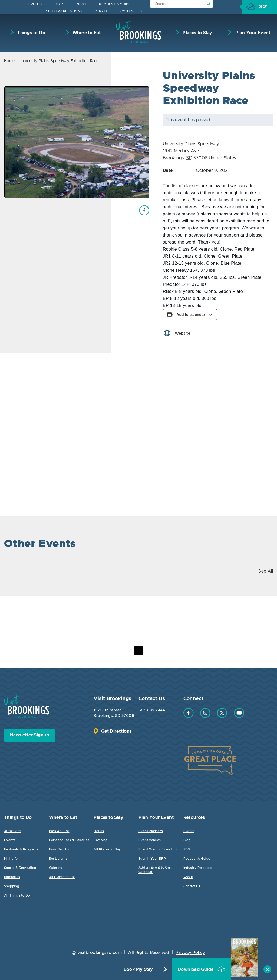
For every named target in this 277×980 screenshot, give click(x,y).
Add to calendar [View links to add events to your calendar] (191, 315)
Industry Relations (63, 11)
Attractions (13, 831)
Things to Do (31, 33)
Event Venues (150, 840)
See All (266, 571)
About (101, 11)
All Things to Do (17, 895)
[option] (77, 142)
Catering (56, 868)
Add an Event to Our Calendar (155, 870)
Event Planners (151, 831)
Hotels (99, 831)
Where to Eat (86, 33)
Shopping (11, 886)
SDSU (82, 4)
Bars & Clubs (59, 831)
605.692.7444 (152, 710)
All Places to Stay (107, 849)
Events (35, 4)
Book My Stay (138, 969)
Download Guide (196, 969)
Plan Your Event (252, 33)
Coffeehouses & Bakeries (69, 840)
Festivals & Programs (21, 849)
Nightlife (11, 859)
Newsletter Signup (30, 735)
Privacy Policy (190, 953)
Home (9, 61)
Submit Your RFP (152, 859)
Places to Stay (197, 33)
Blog (60, 4)
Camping (100, 840)
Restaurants (58, 859)
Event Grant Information (158, 849)
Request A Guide (115, 4)
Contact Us (131, 11)
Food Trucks (59, 849)
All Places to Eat (62, 877)
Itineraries (12, 877)
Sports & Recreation (20, 868)
